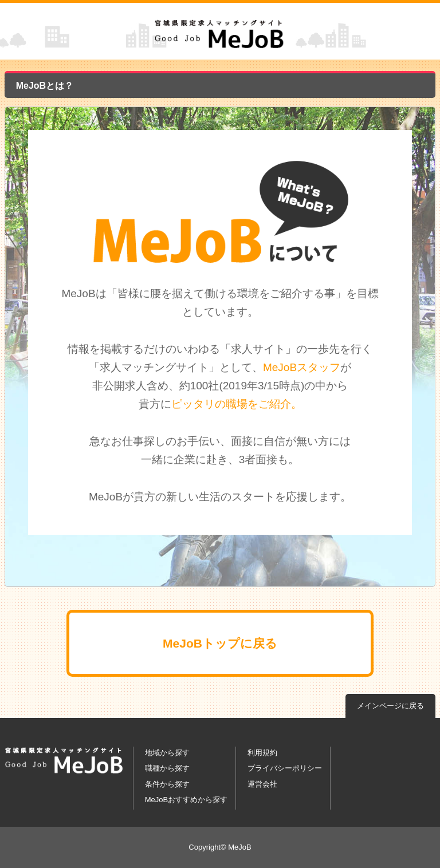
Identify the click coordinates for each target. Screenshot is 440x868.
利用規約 (262, 753)
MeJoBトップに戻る (220, 643)
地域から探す (167, 753)
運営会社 (262, 784)
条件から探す (167, 784)
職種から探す (167, 768)
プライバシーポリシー (285, 768)
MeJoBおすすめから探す (186, 800)
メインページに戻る (390, 706)
